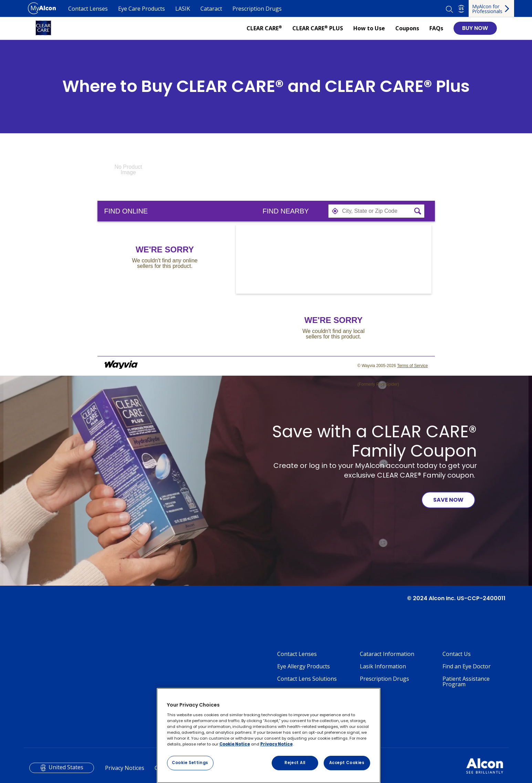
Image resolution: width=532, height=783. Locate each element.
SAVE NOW (448, 500)
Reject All (295, 763)
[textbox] (376, 211)
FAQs (436, 28)
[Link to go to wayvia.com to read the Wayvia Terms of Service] (122, 366)
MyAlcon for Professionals (487, 9)
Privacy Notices (125, 768)
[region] (269, 735)
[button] (335, 211)
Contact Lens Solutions (307, 679)
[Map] (334, 259)
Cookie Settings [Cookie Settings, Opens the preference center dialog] (190, 763)
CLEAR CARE (264, 28)
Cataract (211, 9)
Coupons (407, 28)
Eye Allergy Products (304, 666)
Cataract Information (387, 654)
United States (66, 767)
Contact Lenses (88, 9)
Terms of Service (412, 366)
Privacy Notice (277, 744)
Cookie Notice (235, 744)
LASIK (183, 9)
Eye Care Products (142, 9)
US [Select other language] (461, 9)
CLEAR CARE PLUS (318, 28)
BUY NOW (475, 28)
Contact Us (457, 654)
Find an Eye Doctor (467, 666)
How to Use (369, 28)
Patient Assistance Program (466, 681)
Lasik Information (383, 666)
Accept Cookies (347, 763)
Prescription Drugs (257, 9)
